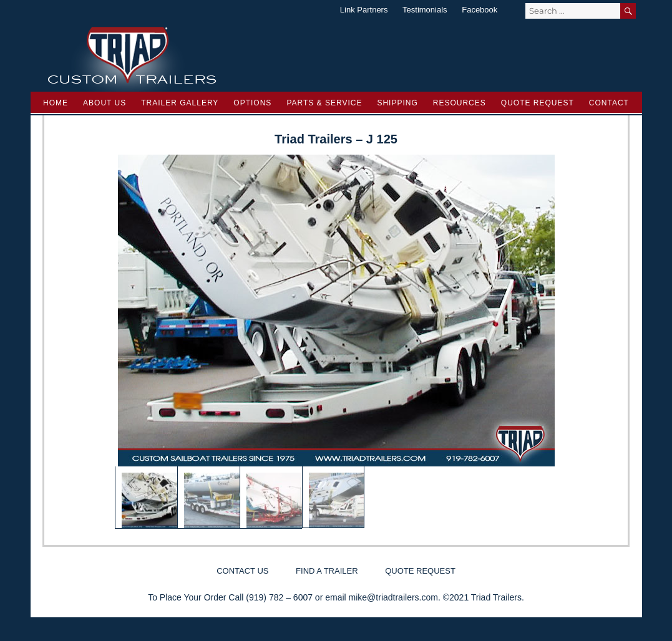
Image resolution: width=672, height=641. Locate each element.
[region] (336, 342)
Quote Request (538, 103)
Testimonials (425, 10)
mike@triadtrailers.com (393, 597)
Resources (460, 103)
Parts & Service (324, 103)
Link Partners (364, 10)
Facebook (480, 10)
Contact (609, 103)
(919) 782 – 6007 (279, 597)
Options (252, 103)
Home (56, 103)
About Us (105, 103)
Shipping (397, 103)
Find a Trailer (327, 571)
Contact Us (242, 571)
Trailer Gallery (180, 103)
